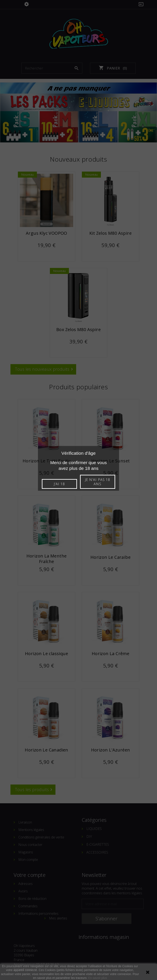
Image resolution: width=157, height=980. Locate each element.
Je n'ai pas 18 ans (97, 482)
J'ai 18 (59, 484)
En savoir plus (97, 978)
